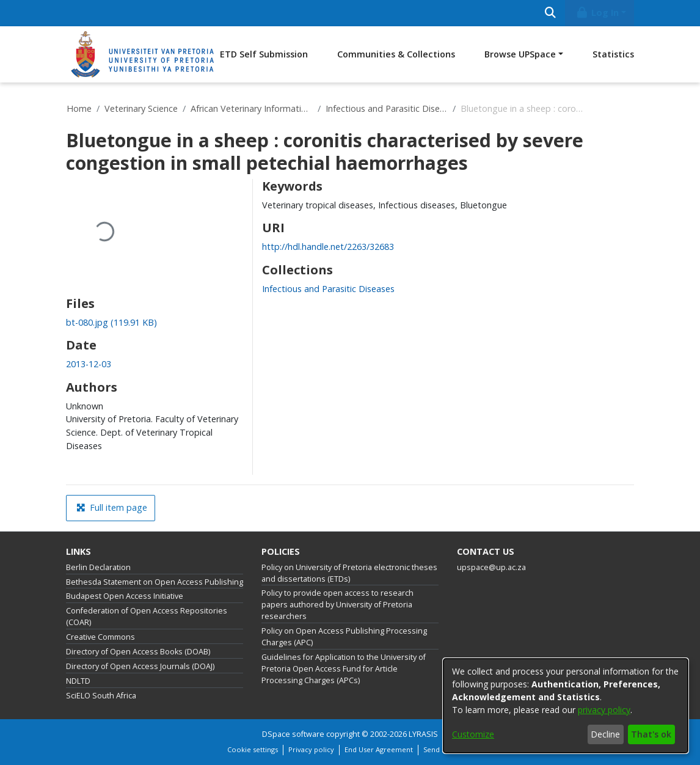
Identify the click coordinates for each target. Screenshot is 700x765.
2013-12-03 (89, 364)
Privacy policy (311, 749)
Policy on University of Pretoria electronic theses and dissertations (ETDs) (349, 573)
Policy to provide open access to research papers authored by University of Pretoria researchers (337, 605)
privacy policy (604, 710)
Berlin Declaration (98, 567)
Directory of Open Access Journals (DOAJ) (140, 666)
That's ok (651, 734)
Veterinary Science (141, 108)
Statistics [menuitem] (613, 54)
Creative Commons (100, 637)
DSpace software (293, 734)
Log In (597, 13)
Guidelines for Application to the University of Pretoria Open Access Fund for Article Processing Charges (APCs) (344, 669)
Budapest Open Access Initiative (125, 596)
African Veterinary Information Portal (252, 108)
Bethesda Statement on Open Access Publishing (155, 582)
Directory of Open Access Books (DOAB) (138, 652)
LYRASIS (423, 734)
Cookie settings (253, 749)
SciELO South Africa (101, 696)
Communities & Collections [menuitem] (396, 54)
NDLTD (78, 681)
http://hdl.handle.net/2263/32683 (328, 247)
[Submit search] (550, 13)
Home (79, 108)
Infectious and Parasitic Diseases (387, 108)
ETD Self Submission (264, 54)
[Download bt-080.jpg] (111, 322)
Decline (605, 734)
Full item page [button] (112, 507)
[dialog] (566, 706)
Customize (473, 734)
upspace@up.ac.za (491, 567)
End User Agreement (379, 749)
